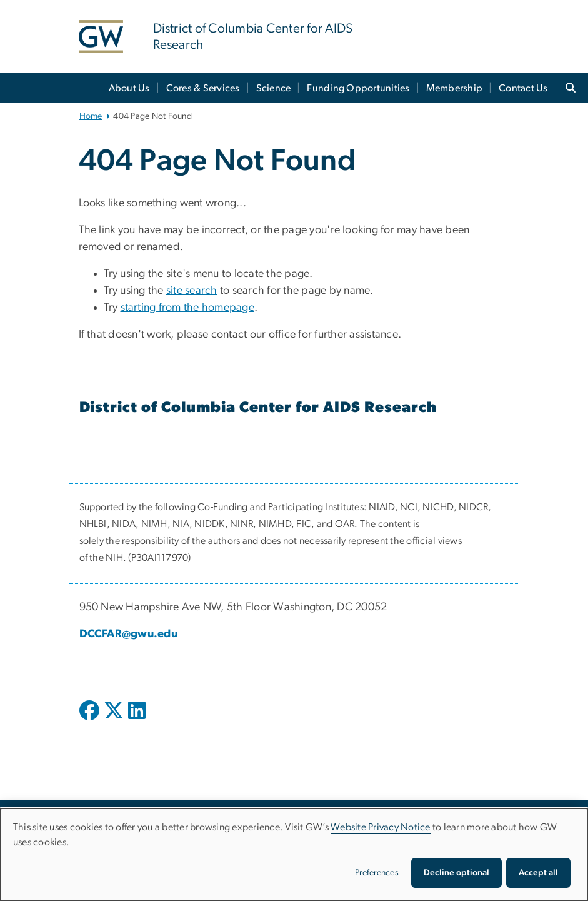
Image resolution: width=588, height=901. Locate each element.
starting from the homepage (188, 308)
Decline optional (456, 873)
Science (274, 88)
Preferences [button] (377, 873)
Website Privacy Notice (381, 827)
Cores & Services (203, 88)
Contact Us (523, 88)
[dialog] (294, 855)
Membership (455, 88)
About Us (129, 88)
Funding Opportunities (358, 88)
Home (91, 116)
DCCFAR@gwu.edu (129, 634)
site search (192, 291)
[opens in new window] (91, 720)
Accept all (538, 873)
